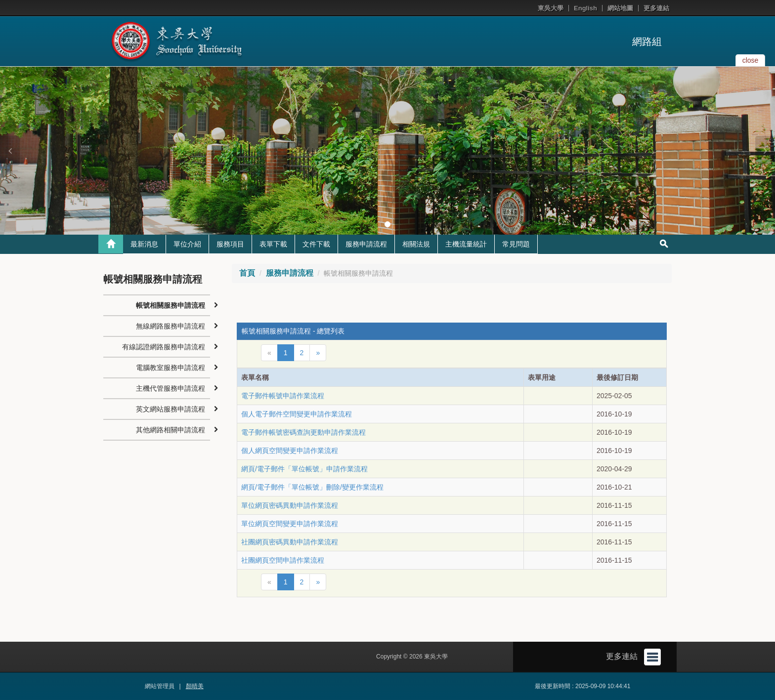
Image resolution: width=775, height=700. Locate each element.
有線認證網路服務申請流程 (164, 347)
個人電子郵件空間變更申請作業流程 (297, 414)
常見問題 (516, 244)
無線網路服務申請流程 (171, 326)
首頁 (247, 273)
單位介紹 (187, 244)
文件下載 (316, 244)
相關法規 (416, 244)
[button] (10, 151)
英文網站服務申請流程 (171, 409)
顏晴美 (195, 686)
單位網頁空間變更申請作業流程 (290, 524)
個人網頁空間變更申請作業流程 (290, 451)
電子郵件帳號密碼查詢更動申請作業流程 (303, 432)
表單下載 (273, 244)
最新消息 (144, 244)
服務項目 (230, 244)
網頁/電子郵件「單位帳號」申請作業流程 (304, 469)
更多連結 (656, 8)
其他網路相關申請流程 (171, 430)
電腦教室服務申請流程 (171, 368)
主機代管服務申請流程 (171, 388)
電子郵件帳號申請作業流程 (283, 396)
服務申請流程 (366, 244)
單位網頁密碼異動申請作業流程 (290, 505)
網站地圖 (620, 8)
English (585, 8)
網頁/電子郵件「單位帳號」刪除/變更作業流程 (312, 487)
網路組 (647, 41)
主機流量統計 (466, 244)
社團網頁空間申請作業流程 (283, 560)
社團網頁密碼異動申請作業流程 (290, 542)
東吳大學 (551, 8)
